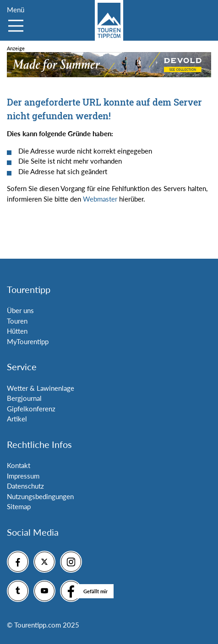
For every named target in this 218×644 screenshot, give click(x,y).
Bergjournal (24, 398)
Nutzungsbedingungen (40, 496)
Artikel (17, 419)
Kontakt (19, 465)
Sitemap (19, 506)
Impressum (23, 476)
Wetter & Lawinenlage (41, 388)
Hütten (17, 331)
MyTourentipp (28, 341)
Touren (17, 321)
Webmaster (100, 199)
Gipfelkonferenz (31, 409)
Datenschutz (25, 486)
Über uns (20, 310)
